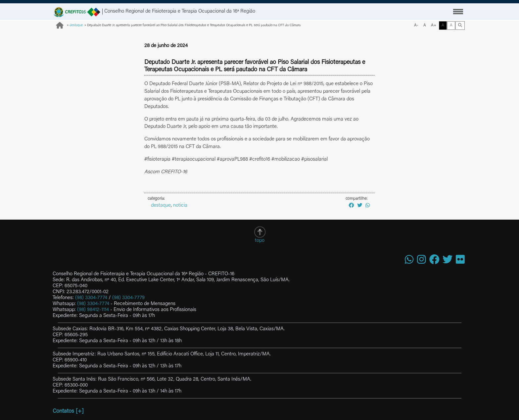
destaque (76, 26)
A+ (434, 26)
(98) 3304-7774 (91, 298)
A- (416, 26)
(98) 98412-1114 (93, 310)
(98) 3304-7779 (128, 298)
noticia (180, 206)
